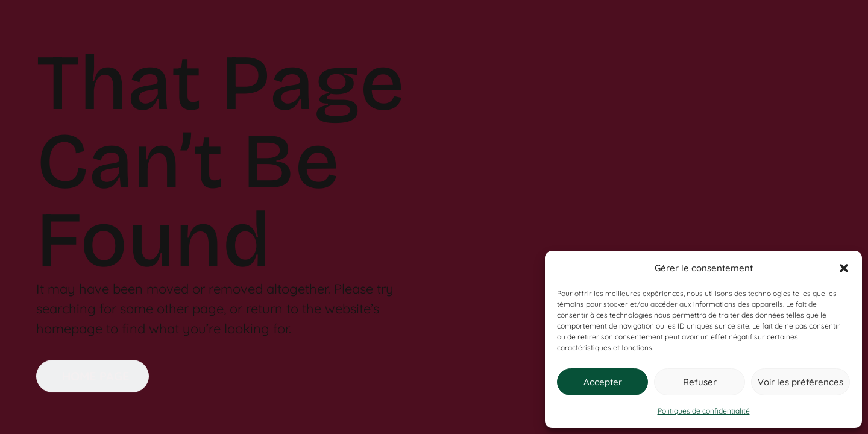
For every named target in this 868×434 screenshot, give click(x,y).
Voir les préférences (800, 382)
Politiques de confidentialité (704, 411)
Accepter (603, 382)
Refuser (700, 382)
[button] (844, 268)
